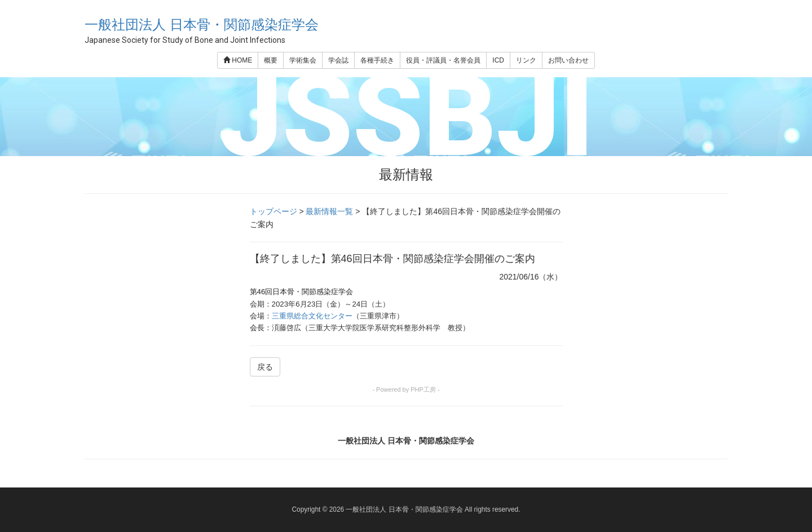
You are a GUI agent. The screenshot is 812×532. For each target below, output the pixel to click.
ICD (498, 60)
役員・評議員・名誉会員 (443, 60)
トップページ (273, 211)
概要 (271, 60)
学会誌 (338, 60)
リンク (526, 60)
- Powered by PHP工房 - (406, 389)
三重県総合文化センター (312, 316)
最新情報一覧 (329, 211)
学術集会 (303, 60)
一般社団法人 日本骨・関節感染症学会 (202, 25)
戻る (265, 367)
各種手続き (377, 60)
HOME (238, 60)
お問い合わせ (568, 60)
